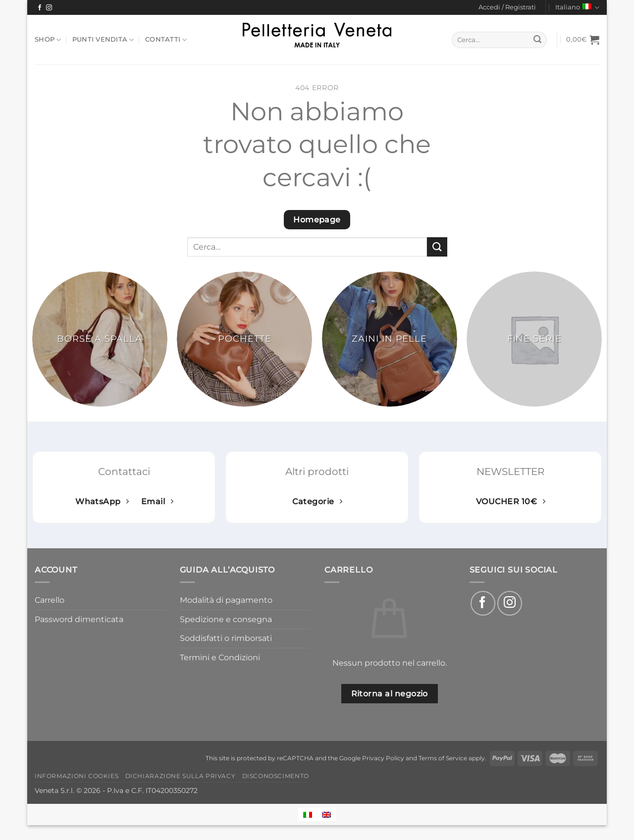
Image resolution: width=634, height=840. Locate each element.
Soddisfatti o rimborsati (226, 638)
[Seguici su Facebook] (40, 8)
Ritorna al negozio (390, 694)
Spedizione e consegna (226, 619)
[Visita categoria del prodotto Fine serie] (534, 339)
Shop (48, 40)
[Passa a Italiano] (308, 814)
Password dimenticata (79, 619)
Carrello (50, 600)
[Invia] (538, 40)
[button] (507, 7)
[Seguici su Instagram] (49, 8)
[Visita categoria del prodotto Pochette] (244, 339)
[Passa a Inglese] (326, 814)
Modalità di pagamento (226, 600)
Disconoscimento (276, 776)
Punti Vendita (103, 40)
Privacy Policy (383, 758)
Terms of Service (443, 758)
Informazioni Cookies (77, 776)
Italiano (577, 8)
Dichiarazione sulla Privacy (181, 776)
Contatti (166, 40)
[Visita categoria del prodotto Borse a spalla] (100, 339)
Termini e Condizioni (220, 657)
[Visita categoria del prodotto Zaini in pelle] (390, 339)
